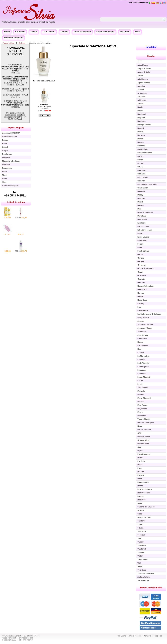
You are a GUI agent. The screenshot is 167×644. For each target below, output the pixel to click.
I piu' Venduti (49, 32)
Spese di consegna (105, 32)
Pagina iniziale (8, 43)
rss (161, 636)
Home (7, 32)
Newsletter (151, 47)
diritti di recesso (135, 636)
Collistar (22, 43)
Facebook (125, 32)
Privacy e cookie (150, 636)
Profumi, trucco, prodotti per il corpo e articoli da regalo (28, 22)
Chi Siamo (20, 32)
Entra (131, 2)
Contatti (64, 32)
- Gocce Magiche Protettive (45, 107)
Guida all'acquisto (82, 32)
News (138, 32)
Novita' (34, 32)
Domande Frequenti (14, 38)
